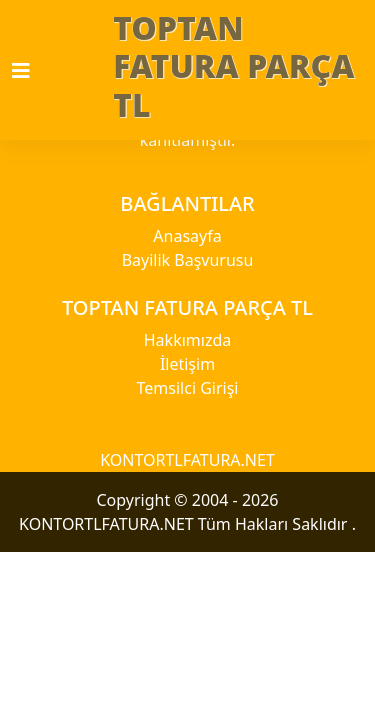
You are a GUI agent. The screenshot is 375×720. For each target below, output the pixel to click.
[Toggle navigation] (33, 71)
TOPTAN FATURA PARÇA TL (233, 66)
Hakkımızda (187, 340)
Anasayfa (187, 236)
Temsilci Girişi (188, 388)
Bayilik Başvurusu (188, 260)
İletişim (187, 364)
